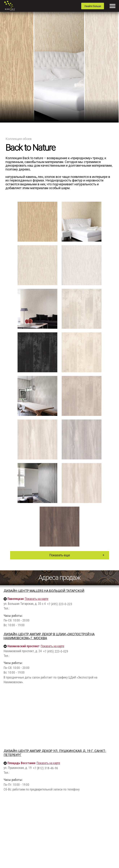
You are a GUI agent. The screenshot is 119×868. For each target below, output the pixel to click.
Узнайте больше (93, 6)
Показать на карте (37, 599)
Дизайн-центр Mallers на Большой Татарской (44, 591)
